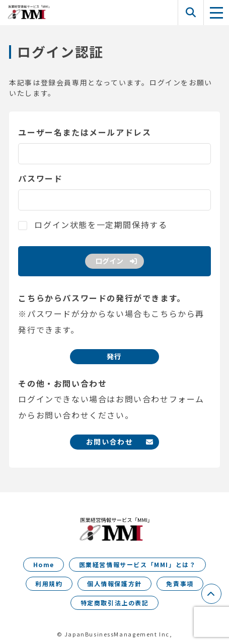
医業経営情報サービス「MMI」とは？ (138, 564)
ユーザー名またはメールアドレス (85, 132)
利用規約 (49, 583)
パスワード (40, 178)
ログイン (109, 261)
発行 (114, 356)
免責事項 (180, 583)
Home (44, 564)
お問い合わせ (110, 442)
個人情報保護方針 (114, 583)
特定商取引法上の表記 (115, 603)
